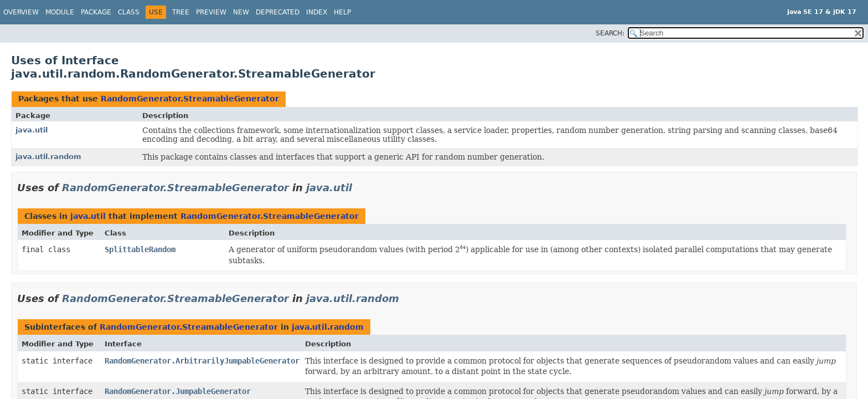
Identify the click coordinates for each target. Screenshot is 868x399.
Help (342, 12)
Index (317, 12)
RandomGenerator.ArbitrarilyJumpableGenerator (202, 361)
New (241, 12)
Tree (181, 12)
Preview (211, 12)
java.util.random (48, 157)
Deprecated (278, 12)
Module (60, 12)
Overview (21, 12)
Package (96, 12)
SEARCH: (610, 33)
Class (129, 12)
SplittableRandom (140, 249)
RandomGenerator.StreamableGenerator (190, 99)
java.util (32, 130)
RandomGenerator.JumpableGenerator (178, 391)
